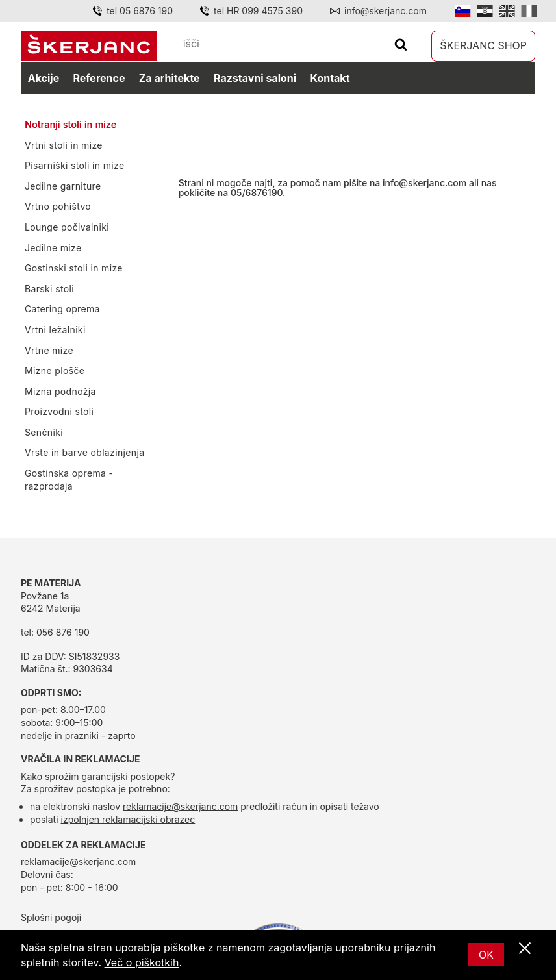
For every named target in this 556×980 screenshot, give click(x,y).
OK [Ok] (486, 955)
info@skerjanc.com (424, 183)
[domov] (89, 46)
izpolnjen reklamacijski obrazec (128, 819)
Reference (99, 78)
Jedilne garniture (63, 186)
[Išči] (401, 46)
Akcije (44, 78)
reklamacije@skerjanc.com (180, 806)
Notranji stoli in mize (70, 124)
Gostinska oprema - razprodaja (69, 480)
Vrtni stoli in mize (64, 145)
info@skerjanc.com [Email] (385, 11)
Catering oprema (62, 309)
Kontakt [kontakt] (330, 78)
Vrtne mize (49, 350)
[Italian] (529, 11)
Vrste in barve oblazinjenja (84, 452)
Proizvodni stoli (59, 411)
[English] (507, 11)
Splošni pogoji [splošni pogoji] (51, 917)
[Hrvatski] (485, 11)
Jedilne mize (53, 248)
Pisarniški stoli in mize (74, 165)
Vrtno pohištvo (58, 206)
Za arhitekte (170, 78)
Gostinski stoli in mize (74, 268)
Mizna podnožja (60, 391)
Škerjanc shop (483, 45)
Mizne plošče (55, 371)
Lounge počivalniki (67, 227)
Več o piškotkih (142, 962)
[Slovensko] (463, 11)
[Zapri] (525, 949)
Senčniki (44, 432)
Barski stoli (49, 289)
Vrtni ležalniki (55, 330)
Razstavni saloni (255, 78)
